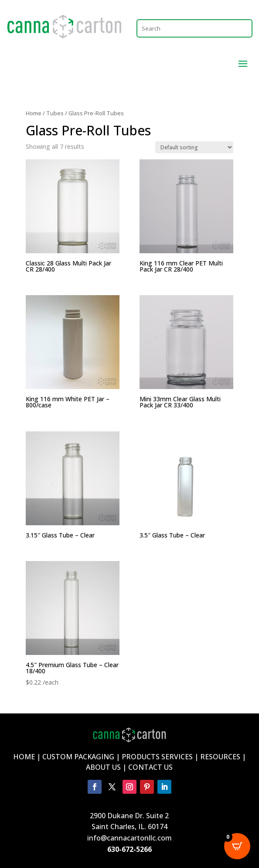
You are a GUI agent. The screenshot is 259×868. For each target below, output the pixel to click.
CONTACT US (150, 767)
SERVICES (177, 757)
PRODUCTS (141, 757)
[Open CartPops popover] (237, 846)
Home (34, 113)
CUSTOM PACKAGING (79, 757)
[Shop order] (194, 147)
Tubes (55, 113)
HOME (24, 757)
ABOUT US (103, 767)
